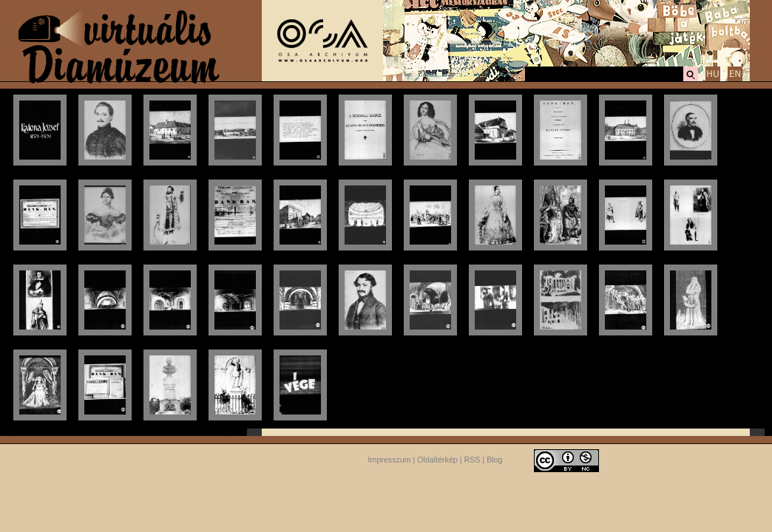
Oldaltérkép (437, 460)
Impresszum (390, 460)
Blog (494, 460)
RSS (473, 460)
